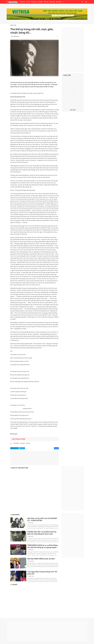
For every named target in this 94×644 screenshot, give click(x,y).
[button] (82, 2)
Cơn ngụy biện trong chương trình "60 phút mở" (42, 573)
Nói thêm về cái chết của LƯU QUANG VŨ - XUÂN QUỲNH (42, 519)
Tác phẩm (40, 2)
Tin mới (15, 585)
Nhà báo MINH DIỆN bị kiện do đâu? (41, 559)
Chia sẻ (56, 448)
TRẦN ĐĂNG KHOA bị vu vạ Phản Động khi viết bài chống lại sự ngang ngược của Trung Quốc (43, 546)
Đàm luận (52, 2)
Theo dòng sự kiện (18, 439)
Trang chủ (22, 2)
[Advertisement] (73, 50)
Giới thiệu (59, 2)
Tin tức (28, 2)
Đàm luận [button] (15, 448)
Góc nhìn (46, 2)
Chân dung (34, 2)
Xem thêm (73, 110)
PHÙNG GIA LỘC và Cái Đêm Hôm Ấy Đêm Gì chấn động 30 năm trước (42, 533)
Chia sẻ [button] (22, 448)
